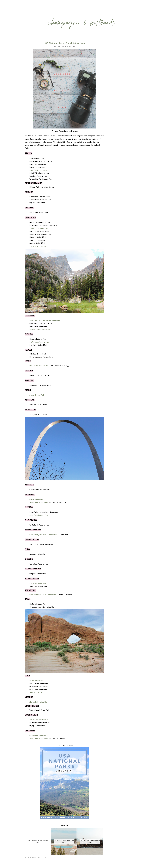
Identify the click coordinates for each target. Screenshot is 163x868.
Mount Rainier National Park (40, 720)
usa (46, 858)
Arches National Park (37, 681)
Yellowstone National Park (39, 366)
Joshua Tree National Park (39, 228)
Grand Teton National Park (39, 736)
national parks (31, 858)
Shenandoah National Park (39, 702)
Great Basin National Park (39, 515)
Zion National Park (36, 692)
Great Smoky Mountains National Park (43, 535)
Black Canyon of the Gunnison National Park (45, 321)
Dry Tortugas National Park (39, 342)
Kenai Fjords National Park (39, 170)
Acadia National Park (37, 395)
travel (41, 858)
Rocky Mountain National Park (40, 329)
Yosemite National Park (38, 246)
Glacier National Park (37, 500)
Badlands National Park (38, 584)
